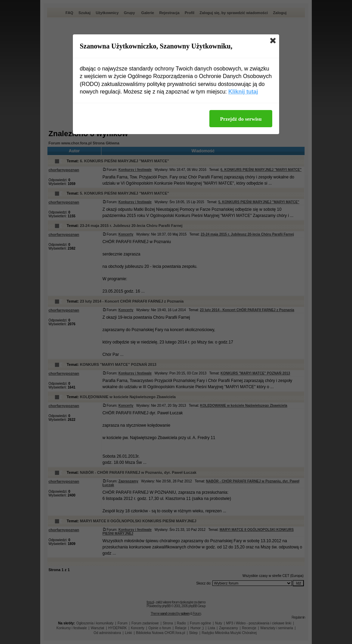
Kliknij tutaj (243, 92)
